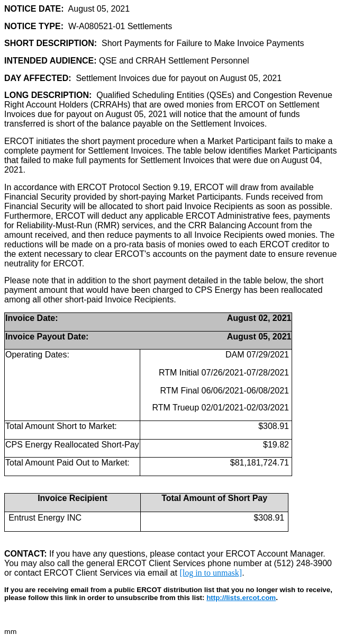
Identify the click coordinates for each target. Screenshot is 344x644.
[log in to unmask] (211, 573)
